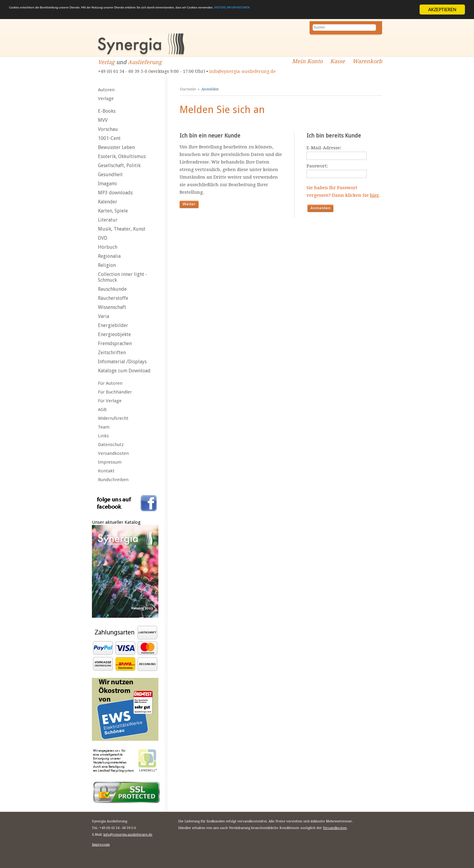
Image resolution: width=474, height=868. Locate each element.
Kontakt (106, 471)
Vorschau (108, 129)
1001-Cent (109, 138)
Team (104, 427)
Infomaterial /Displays (122, 362)
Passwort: (317, 166)
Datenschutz (111, 445)
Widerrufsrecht (113, 418)
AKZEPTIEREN (442, 10)
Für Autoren (110, 383)
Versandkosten (113, 453)
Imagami (107, 184)
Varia (104, 316)
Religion (107, 265)
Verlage (106, 99)
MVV (103, 120)
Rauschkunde (112, 289)
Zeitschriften (112, 353)
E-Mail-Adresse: (324, 148)
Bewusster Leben (116, 147)
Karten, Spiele (113, 211)
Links (103, 436)
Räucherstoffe (113, 298)
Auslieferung (145, 62)
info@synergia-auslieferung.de (242, 71)
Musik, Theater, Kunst (122, 229)
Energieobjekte (114, 334)
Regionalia (109, 256)
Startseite (188, 89)
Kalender (108, 202)
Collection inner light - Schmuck (123, 277)
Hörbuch (108, 247)
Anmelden (210, 89)
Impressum (110, 462)
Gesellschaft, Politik (119, 165)
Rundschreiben (113, 480)
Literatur (108, 220)
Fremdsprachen (115, 343)
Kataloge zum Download (124, 371)
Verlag (106, 62)
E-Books (107, 111)
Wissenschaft (112, 307)
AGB (102, 410)
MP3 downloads (115, 193)
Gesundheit (110, 175)
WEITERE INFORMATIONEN (363, 10)
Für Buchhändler (115, 392)
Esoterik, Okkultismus (122, 156)
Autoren (106, 90)
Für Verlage (110, 401)
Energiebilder (113, 325)
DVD (103, 238)
